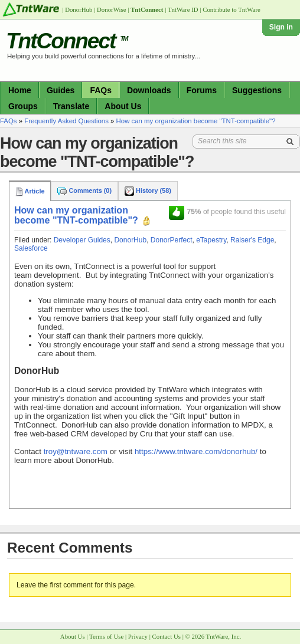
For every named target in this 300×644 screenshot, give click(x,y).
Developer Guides (82, 240)
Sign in (281, 27)
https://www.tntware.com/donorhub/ (196, 451)
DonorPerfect (172, 240)
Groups (23, 106)
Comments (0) (84, 190)
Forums (202, 90)
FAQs (101, 90)
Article (30, 191)
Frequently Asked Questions (66, 121)
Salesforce (31, 248)
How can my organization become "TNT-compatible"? (196, 121)
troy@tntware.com (76, 451)
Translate (71, 106)
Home (20, 90)
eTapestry (211, 240)
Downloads (149, 90)
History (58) (148, 190)
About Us (123, 106)
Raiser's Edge (252, 240)
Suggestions (257, 90)
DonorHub (130, 240)
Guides (61, 90)
